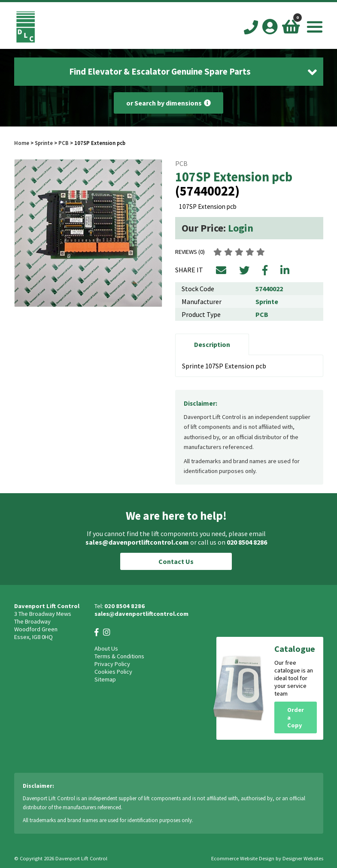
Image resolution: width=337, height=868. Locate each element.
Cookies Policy (113, 672)
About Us (106, 648)
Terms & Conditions (119, 656)
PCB (64, 143)
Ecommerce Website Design (243, 858)
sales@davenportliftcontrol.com (137, 542)
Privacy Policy (112, 664)
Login (241, 228)
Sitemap (105, 679)
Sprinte (44, 143)
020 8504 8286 (247, 542)
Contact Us (176, 561)
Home (22, 143)
